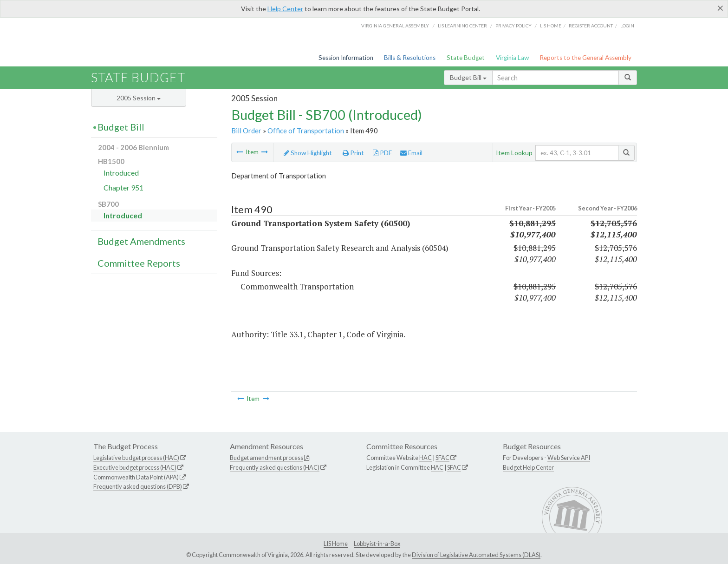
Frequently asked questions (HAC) (275, 467)
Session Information (346, 58)
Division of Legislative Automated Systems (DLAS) (476, 555)
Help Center (285, 9)
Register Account (591, 26)
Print (353, 153)
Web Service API (569, 458)
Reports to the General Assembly (585, 58)
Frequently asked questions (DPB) (138, 486)
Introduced (121, 173)
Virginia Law (512, 58)
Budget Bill (468, 77)
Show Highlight (308, 153)
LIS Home (336, 544)
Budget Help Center (528, 467)
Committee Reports (139, 263)
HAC (426, 458)
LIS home (551, 26)
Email (411, 153)
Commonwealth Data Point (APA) (136, 477)
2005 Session (139, 98)
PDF (382, 153)
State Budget (466, 58)
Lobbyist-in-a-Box (377, 544)
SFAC (442, 458)
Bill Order (246, 131)
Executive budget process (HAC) (135, 467)
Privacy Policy (513, 26)
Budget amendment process (266, 458)
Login (627, 26)
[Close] (720, 8)
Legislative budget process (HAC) (136, 458)
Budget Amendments (141, 241)
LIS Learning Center (462, 26)
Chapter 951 (123, 187)
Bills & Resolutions (410, 58)
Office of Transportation (306, 131)
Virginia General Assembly (395, 26)
